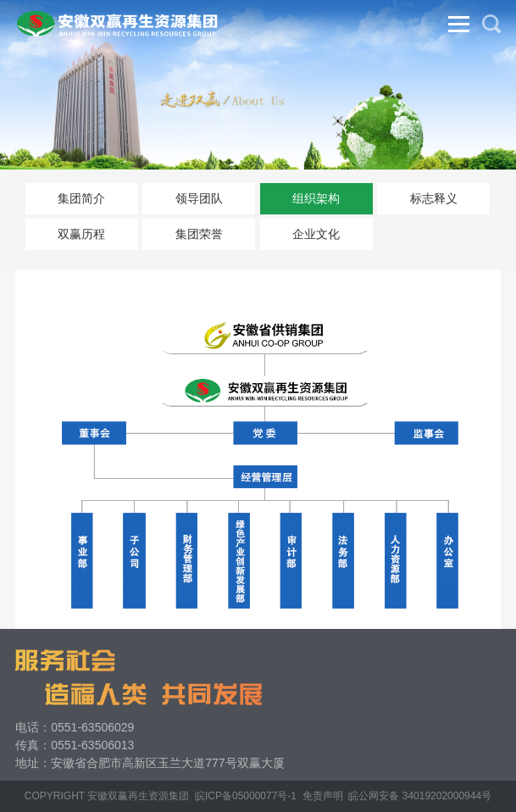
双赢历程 (81, 234)
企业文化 (316, 234)
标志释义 (434, 198)
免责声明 (323, 796)
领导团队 (199, 198)
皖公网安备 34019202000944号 (420, 796)
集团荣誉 (199, 234)
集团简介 (81, 198)
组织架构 (316, 198)
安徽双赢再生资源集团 (138, 796)
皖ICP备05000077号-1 (246, 796)
